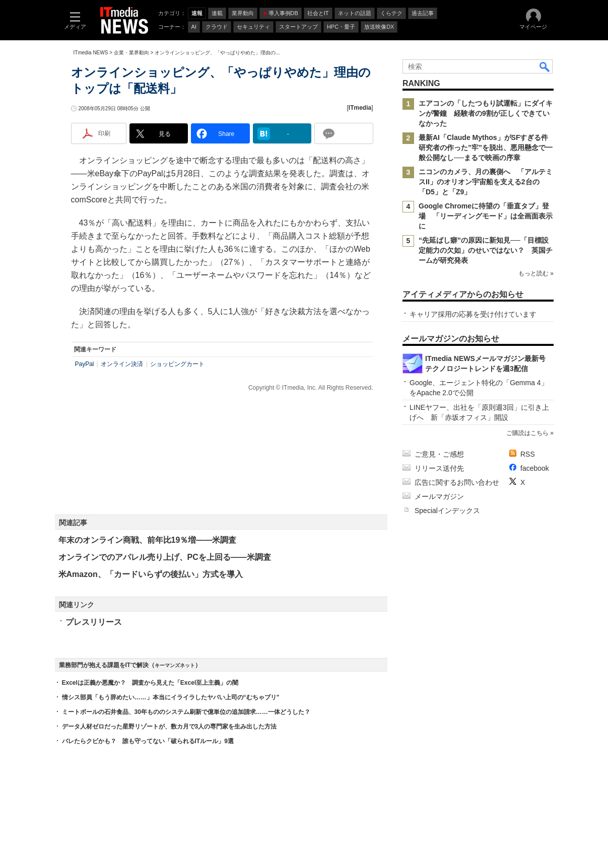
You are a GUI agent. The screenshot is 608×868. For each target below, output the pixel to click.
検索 (545, 66)
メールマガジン (439, 496)
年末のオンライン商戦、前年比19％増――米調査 (148, 540)
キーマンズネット (175, 665)
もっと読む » (535, 273)
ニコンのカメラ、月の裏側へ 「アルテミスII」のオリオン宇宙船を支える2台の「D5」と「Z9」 (486, 182)
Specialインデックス (447, 511)
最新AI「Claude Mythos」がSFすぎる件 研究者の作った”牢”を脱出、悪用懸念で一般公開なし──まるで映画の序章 (487, 148)
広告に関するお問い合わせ (457, 482)
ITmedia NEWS (91, 53)
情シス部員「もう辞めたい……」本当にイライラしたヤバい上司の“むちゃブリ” (171, 697)
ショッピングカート (177, 364)
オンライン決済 (122, 364)
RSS (528, 454)
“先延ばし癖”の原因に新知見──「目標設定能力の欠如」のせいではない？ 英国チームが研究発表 (486, 250)
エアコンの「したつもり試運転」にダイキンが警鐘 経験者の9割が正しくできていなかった (486, 113)
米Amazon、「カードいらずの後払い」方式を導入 (151, 574)
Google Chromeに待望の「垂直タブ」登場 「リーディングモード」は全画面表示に (486, 216)
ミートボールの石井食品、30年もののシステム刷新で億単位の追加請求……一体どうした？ (186, 712)
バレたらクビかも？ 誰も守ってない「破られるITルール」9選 (148, 741)
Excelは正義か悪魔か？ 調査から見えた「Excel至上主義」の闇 (150, 683)
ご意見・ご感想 (439, 454)
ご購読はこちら (527, 433)
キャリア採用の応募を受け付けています (473, 314)
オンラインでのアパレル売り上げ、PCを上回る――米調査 (165, 557)
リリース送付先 (439, 468)
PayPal (85, 364)
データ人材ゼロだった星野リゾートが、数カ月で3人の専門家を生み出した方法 (170, 727)
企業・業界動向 (131, 53)
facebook (535, 468)
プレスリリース (94, 622)
